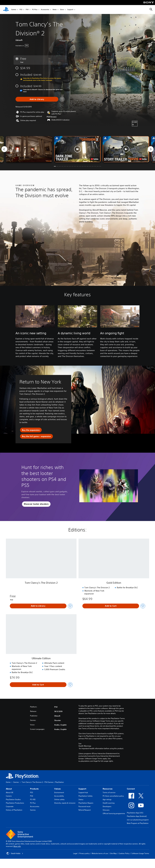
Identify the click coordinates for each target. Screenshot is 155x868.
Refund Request (85, 810)
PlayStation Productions (15, 803)
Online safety (59, 799)
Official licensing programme (114, 813)
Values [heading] (57, 789)
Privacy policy (84, 853)
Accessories (45, 10)
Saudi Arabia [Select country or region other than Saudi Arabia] (15, 853)
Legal (75, 853)
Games (14, 10)
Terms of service (109, 792)
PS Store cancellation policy (113, 796)
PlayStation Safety (85, 796)
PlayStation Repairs (86, 803)
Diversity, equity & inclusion (65, 803)
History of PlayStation (14, 810)
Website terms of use (100, 853)
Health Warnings (85, 746)
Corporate (10, 806)
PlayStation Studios (13, 799)
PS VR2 (33, 799)
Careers (9, 796)
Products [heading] (34, 789)
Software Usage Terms (140, 853)
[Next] (151, 149)
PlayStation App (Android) (137, 816)
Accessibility (59, 796)
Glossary (106, 810)
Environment (59, 792)
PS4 (27, 10)
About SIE (10, 792)
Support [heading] (82, 789)
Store (62, 10)
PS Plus (35, 10)
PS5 (21, 10)
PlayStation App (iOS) (135, 813)
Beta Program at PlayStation (138, 823)
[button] (77, 149)
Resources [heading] (108, 789)
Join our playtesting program (138, 820)
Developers (107, 806)
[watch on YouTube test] (95, 159)
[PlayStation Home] (6, 10)
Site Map (113, 853)
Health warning (109, 803)
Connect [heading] (131, 789)
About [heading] (9, 789)
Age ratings (107, 799)
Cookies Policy (124, 853)
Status (81, 799)
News (55, 10)
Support (70, 10)
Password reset (84, 806)
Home (8, 782)
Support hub (83, 792)
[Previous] (4, 149)
